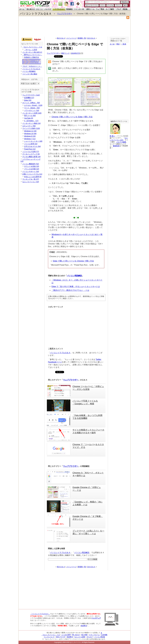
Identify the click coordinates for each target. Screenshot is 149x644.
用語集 (125, 9)
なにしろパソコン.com (30, 44)
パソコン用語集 (100, 637)
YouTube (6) (29, 118)
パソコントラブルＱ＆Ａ (36, 14)
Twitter (98, 359)
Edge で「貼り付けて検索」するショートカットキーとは (76, 286)
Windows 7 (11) (30, 139)
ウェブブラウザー (65, 14)
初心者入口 (31, 9)
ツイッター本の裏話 (30, 74)
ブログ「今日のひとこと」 (32, 66)
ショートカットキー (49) (33, 141)
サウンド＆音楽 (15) (32, 166)
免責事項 (84, 626)
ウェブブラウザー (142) (31, 95)
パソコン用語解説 (74, 276)
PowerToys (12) (30, 149)
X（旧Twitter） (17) (31, 121)
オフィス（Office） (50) (31, 103)
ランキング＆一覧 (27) (31, 179)
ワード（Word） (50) (32, 108)
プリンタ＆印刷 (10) (32, 169)
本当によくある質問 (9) (33, 177)
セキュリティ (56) (29, 126)
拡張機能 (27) (29, 98)
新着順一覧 (82, 38)
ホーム (22, 9)
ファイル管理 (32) (31, 144)
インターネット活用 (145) (32, 113)
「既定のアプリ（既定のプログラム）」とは (70, 290)
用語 (118, 44)
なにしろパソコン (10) (31, 182)
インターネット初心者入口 (32, 52)
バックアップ (96, 618)
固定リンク (65, 53)
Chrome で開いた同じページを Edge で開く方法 (72, 117)
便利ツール (90, 9)
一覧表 (124, 44)
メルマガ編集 (121, 142)
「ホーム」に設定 (31, 50)
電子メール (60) (30, 116)
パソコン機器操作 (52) (31, 164)
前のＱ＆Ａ (61, 38)
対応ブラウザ (61, 637)
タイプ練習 (110, 9)
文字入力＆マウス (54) (32, 146)
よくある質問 (66, 635)
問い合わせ (76, 635)
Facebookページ (55, 362)
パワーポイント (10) (32, 110)
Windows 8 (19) (30, 136)
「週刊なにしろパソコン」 (32, 55)
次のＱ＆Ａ (91, 38)
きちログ (90, 637)
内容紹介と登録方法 (31, 57)
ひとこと (40, 9)
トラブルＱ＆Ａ (59, 9)
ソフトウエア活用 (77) (31, 152)
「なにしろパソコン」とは (32, 47)
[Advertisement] (74, 28)
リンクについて (49, 637)
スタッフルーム (94, 635)
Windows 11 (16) (30, 131)
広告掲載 (104, 635)
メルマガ (48, 9)
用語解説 (69, 9)
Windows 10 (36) (30, 134)
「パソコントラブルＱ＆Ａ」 (40, 614)
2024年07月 (75, 53)
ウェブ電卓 (100, 9)
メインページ (71, 38)
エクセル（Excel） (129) (33, 105)
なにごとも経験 (80, 637)
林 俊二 (112, 136)
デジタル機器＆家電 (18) (31, 157)
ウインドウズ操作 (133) (31, 128)
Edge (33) (28, 100)
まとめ (112, 44)
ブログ (119, 9)
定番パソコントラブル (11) (32, 174)
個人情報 (84, 635)
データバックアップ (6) (31, 154)
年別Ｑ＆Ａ (25, 79)
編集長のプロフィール (119, 121)
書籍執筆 (116, 146)
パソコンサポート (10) (31, 171)
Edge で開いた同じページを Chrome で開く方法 (73, 261)
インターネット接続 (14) (31, 123)
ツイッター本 (79, 9)
